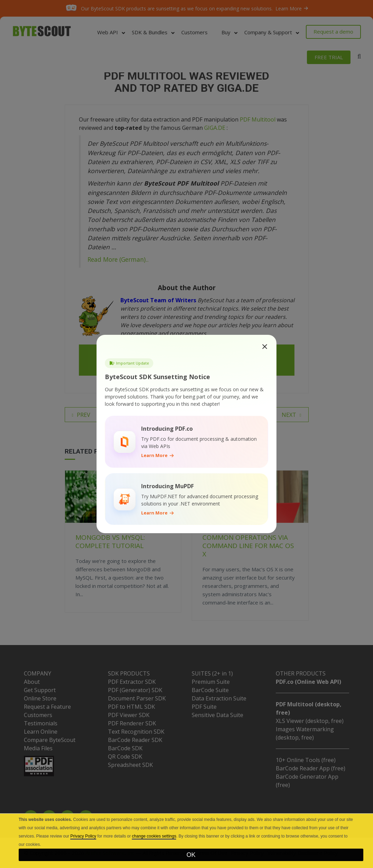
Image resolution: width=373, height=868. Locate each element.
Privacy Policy (83, 836)
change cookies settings (154, 836)
